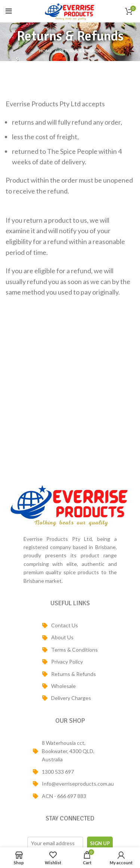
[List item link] (70, 625)
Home (46, 51)
